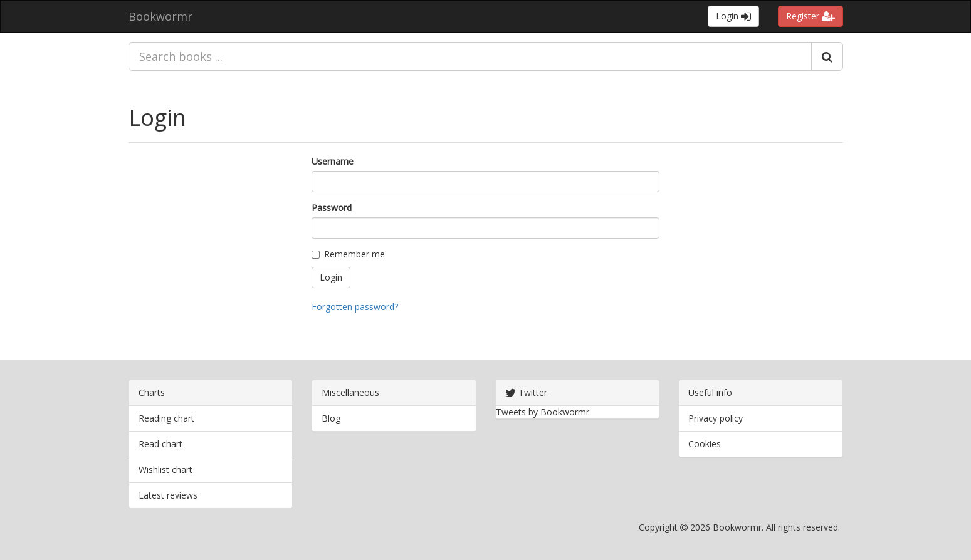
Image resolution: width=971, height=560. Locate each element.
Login (733, 16)
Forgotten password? (355, 307)
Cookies (705, 444)
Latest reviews (168, 495)
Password (332, 208)
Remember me (348, 254)
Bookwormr (160, 16)
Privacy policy (716, 418)
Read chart (160, 444)
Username (333, 161)
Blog (331, 418)
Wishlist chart (165, 469)
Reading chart (166, 418)
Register (811, 16)
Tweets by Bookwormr (543, 412)
